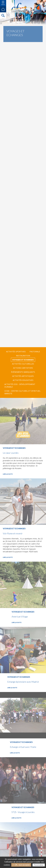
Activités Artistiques (23, 376)
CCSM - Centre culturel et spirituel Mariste (22, 392)
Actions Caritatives (23, 368)
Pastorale (35, 352)
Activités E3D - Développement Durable (20, 385)
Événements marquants (23, 372)
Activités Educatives (23, 380)
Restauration (23, 356)
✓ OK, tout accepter (21, 865)
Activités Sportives (16, 352)
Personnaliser (39, 865)
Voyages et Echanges (23, 360)
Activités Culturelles (23, 364)
